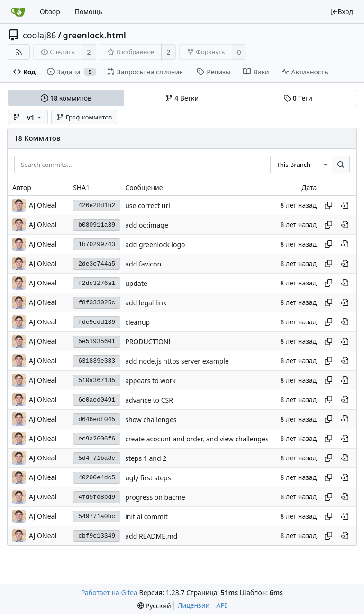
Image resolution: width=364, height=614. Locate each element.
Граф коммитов (84, 117)
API (221, 605)
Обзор (50, 12)
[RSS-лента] (19, 52)
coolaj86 (39, 35)
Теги (298, 98)
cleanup (137, 322)
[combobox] (301, 165)
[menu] (154, 606)
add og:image (147, 225)
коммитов (66, 98)
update (136, 283)
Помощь (89, 12)
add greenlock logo (155, 244)
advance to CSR (149, 400)
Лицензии (194, 605)
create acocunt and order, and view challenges (197, 439)
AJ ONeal (43, 205)
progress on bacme (155, 497)
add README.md (151, 536)
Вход (341, 12)
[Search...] (341, 165)
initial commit (146, 517)
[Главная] (18, 12)
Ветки (182, 98)
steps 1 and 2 (146, 458)
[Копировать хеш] (328, 205)
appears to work (150, 380)
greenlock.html (95, 35)
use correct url (148, 206)
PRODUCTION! (148, 342)
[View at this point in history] (345, 205)
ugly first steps (148, 478)
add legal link (146, 303)
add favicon (143, 264)
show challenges (151, 419)
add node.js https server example (177, 361)
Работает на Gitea (109, 592)
